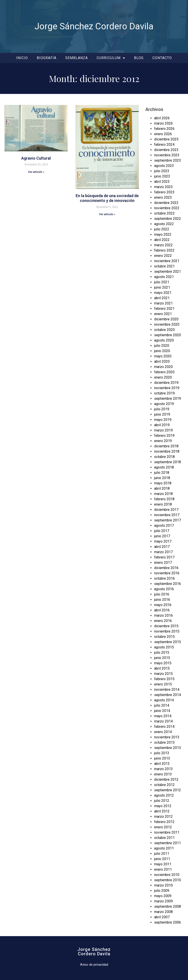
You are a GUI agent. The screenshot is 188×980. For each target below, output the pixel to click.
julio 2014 (162, 705)
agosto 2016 (164, 589)
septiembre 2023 (168, 160)
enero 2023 (163, 197)
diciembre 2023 (166, 150)
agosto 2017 (164, 525)
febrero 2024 (164, 145)
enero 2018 (163, 504)
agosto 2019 (164, 404)
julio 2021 (162, 282)
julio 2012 (162, 801)
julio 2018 (162, 473)
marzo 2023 (163, 187)
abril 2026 (162, 118)
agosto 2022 (164, 224)
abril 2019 (162, 425)
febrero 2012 (164, 822)
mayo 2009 (163, 896)
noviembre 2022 (167, 208)
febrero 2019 (164, 436)
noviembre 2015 (167, 631)
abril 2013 (162, 764)
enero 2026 (163, 134)
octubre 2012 (164, 785)
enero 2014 (163, 732)
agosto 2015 (164, 647)
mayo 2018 (163, 483)
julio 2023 (162, 171)
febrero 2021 (164, 309)
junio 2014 (162, 711)
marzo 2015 (163, 674)
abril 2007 (162, 917)
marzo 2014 (163, 721)
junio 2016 (162, 600)
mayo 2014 (163, 716)
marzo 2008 (163, 912)
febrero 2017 (164, 557)
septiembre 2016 (168, 584)
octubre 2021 (164, 266)
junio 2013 (162, 758)
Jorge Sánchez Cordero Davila (94, 26)
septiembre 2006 (168, 922)
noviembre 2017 (167, 515)
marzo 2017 (163, 552)
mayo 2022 (163, 234)
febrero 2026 (164, 129)
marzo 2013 (163, 769)
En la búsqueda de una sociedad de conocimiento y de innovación (107, 198)
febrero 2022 (164, 250)
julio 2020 (162, 346)
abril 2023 (162, 182)
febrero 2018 (164, 499)
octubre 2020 (164, 330)
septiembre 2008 (168, 906)
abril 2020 (162, 361)
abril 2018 (162, 488)
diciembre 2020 (166, 319)
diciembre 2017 (166, 510)
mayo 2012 (163, 806)
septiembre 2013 (168, 748)
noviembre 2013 (167, 737)
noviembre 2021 (167, 261)
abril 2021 (162, 298)
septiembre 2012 (168, 790)
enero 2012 (163, 827)
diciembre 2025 (166, 139)
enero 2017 (163, 563)
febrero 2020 (164, 372)
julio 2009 (162, 891)
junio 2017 (162, 536)
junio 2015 (162, 658)
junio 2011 (162, 859)
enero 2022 (163, 256)
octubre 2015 (164, 637)
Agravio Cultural (36, 158)
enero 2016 (163, 621)
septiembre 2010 (168, 880)
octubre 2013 (164, 742)
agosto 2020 (164, 340)
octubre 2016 (164, 578)
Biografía (47, 58)
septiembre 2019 (168, 399)
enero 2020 (163, 377)
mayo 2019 (163, 420)
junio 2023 (162, 176)
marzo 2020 (163, 367)
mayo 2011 (163, 864)
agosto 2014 (164, 700)
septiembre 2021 (168, 272)
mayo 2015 (163, 663)
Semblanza (77, 58)
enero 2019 (163, 441)
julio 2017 (162, 531)
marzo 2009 (163, 901)
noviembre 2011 (167, 832)
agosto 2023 (164, 166)
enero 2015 (163, 684)
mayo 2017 (163, 541)
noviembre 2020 (167, 324)
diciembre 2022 (166, 203)
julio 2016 (162, 594)
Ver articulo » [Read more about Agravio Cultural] (36, 172)
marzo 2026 (163, 123)
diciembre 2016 (166, 568)
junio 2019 (162, 414)
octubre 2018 (164, 457)
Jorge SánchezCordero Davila (94, 952)
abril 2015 (162, 668)
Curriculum (111, 58)
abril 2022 (162, 240)
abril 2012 (162, 811)
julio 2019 (162, 409)
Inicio (22, 58)
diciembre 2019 (166, 383)
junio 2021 (162, 287)
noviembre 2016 (167, 573)
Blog (139, 58)
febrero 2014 (164, 727)
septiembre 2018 (168, 462)
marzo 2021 (163, 303)
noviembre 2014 (167, 690)
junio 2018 (162, 478)
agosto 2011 (164, 848)
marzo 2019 (163, 430)
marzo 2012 (163, 817)
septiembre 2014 (168, 695)
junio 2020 (162, 351)
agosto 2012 (164, 795)
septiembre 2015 (168, 642)
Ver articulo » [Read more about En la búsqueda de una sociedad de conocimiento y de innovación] (107, 214)
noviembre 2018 (167, 451)
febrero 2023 (164, 192)
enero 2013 (163, 774)
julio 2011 (162, 854)
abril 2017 (162, 547)
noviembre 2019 (167, 388)
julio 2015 (162, 652)
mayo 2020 (163, 356)
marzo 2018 (163, 494)
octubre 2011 (164, 838)
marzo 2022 (163, 245)
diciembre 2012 (166, 779)
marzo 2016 (163, 615)
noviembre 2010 (167, 875)
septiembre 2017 (168, 520)
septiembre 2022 (168, 219)
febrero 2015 (164, 679)
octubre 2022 (164, 213)
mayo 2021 (163, 293)
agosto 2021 (164, 277)
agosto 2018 (164, 467)
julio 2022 (162, 229)
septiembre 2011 (168, 843)
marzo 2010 (163, 885)
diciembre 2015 (166, 626)
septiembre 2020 (168, 335)
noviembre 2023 (167, 155)
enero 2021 (163, 314)
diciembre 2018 (166, 446)
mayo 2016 (163, 605)
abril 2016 (162, 610)
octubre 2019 (164, 393)
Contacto (162, 58)
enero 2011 (163, 869)
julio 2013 (162, 753)
